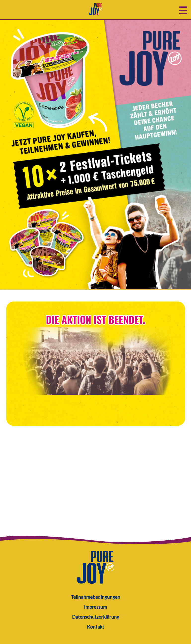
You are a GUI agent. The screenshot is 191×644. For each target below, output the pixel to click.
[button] (183, 10)
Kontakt (95, 627)
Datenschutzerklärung (96, 617)
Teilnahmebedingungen (96, 597)
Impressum (95, 607)
